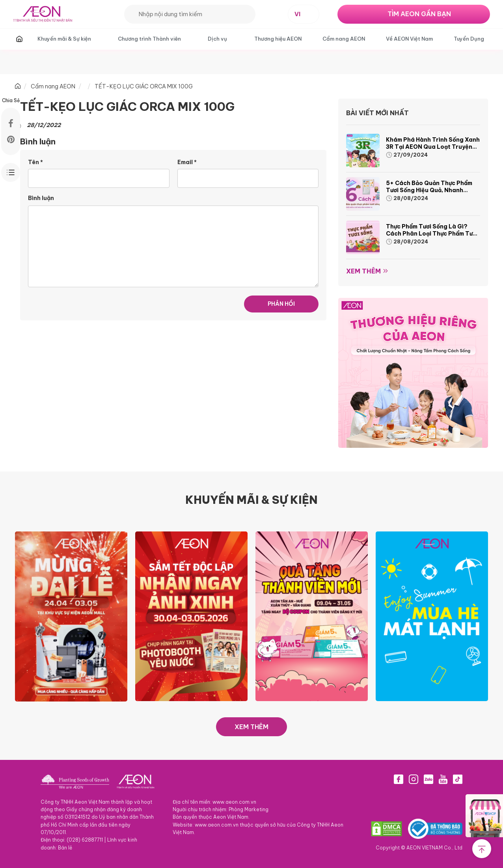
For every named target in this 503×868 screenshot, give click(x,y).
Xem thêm (363, 271)
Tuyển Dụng (469, 39)
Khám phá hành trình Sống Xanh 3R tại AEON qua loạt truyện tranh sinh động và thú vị (433, 147)
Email (187, 162)
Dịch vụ (217, 39)
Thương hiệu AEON (278, 39)
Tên (35, 162)
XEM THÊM (251, 727)
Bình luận (41, 198)
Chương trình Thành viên (149, 39)
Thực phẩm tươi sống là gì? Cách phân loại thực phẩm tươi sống (432, 234)
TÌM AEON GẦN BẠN (419, 14)
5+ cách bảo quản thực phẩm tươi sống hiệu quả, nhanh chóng (429, 190)
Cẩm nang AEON (344, 39)
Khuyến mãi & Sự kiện (64, 39)
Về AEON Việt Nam (409, 39)
